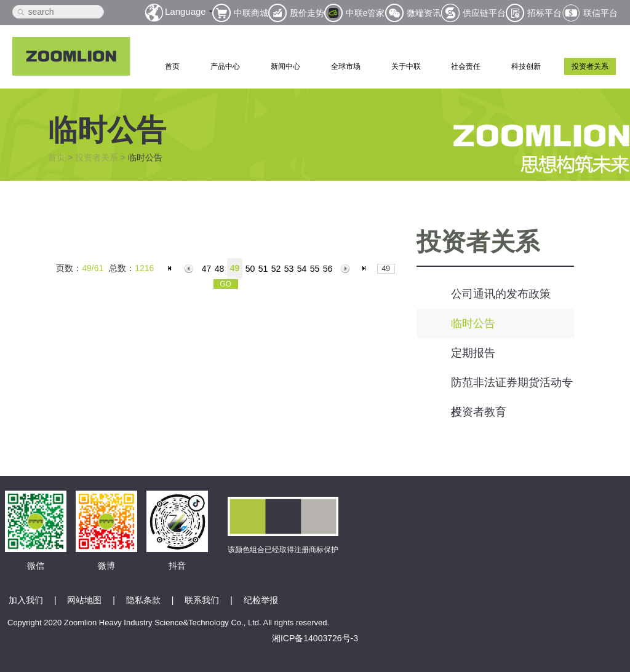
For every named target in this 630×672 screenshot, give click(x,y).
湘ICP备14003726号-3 (315, 638)
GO (225, 284)
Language (185, 11)
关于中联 (406, 66)
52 (276, 269)
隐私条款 (143, 600)
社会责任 (466, 66)
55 (315, 269)
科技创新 (526, 66)
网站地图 (84, 600)
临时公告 (473, 323)
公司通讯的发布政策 (501, 294)
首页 (172, 66)
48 (220, 269)
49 (235, 268)
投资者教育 (479, 412)
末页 (366, 269)
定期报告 (473, 353)
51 (263, 269)
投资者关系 (590, 66)
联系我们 (202, 600)
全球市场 (346, 66)
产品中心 (225, 66)
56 (328, 269)
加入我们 (26, 600)
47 (207, 269)
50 (250, 269)
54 (302, 269)
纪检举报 (261, 600)
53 (289, 269)
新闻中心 (285, 66)
